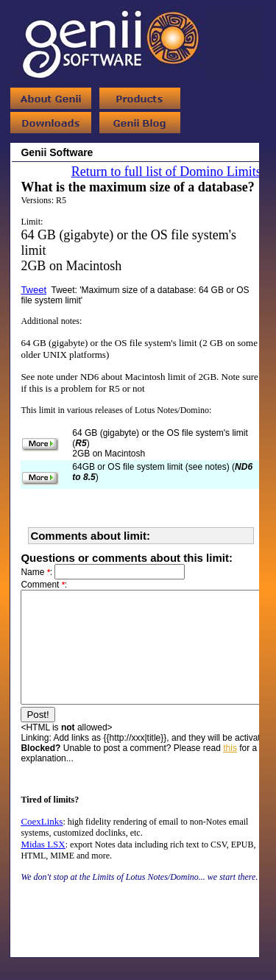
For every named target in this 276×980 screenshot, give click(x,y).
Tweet (33, 290)
